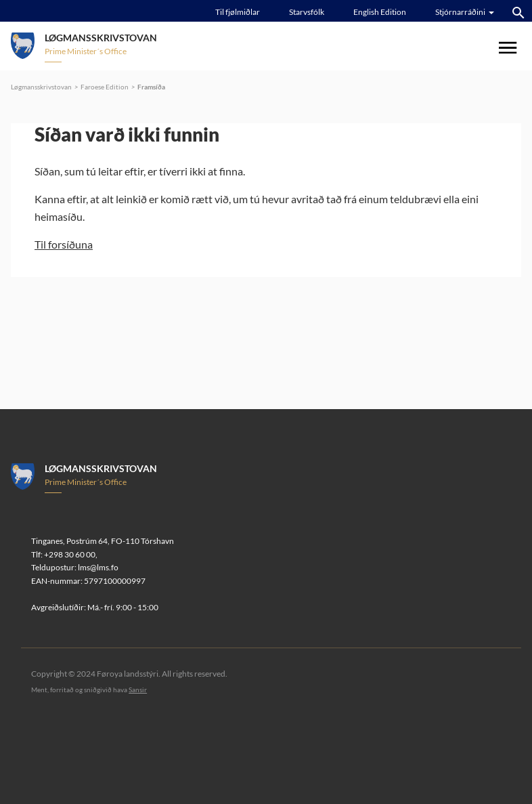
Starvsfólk (307, 12)
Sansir (138, 690)
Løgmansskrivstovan (41, 87)
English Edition (380, 12)
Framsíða (151, 87)
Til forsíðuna (64, 244)
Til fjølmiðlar (238, 12)
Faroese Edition (105, 87)
